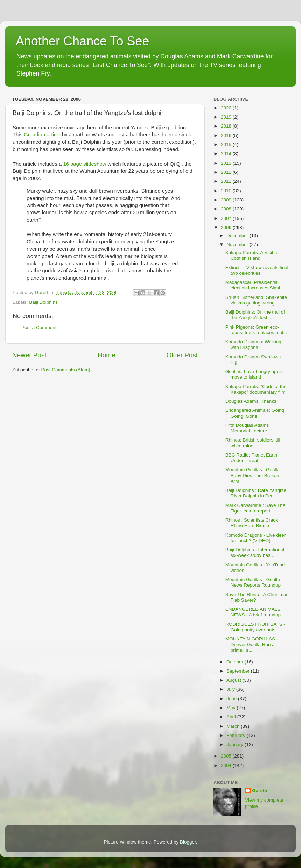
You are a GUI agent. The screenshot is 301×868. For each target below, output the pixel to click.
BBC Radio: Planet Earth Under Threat (251, 458)
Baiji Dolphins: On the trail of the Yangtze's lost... (255, 315)
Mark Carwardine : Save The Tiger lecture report (255, 508)
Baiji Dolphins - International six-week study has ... (255, 553)
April (232, 717)
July (231, 689)
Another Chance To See (83, 41)
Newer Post (29, 355)
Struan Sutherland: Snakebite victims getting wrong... (256, 300)
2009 (227, 200)
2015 (227, 145)
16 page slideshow (85, 164)
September (239, 671)
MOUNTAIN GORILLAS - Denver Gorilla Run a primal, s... (252, 644)
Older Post (182, 355)
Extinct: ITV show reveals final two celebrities (257, 270)
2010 (227, 191)
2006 (227, 227)
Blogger (188, 842)
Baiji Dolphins (43, 302)
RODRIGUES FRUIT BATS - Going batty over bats (255, 627)
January (236, 744)
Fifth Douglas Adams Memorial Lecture (247, 428)
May (232, 708)
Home (106, 355)
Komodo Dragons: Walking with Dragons (253, 345)
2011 (227, 181)
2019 (227, 117)
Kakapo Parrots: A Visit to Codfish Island (252, 255)
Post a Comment (39, 327)
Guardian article (42, 135)
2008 (227, 209)
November (238, 245)
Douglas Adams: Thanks (251, 401)
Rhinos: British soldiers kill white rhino (253, 443)
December (238, 235)
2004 (227, 765)
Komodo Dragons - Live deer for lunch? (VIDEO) (256, 538)
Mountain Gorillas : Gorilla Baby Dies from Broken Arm (253, 475)
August (234, 680)
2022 (227, 108)
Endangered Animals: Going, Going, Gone (255, 413)
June (232, 699)
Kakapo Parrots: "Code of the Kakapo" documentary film (256, 389)
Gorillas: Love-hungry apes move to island (254, 374)
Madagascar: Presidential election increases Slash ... (256, 285)
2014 (227, 154)
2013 (227, 163)
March (234, 726)
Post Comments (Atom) (66, 370)
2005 (227, 756)
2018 (227, 126)
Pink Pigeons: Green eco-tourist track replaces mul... (256, 330)
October (236, 662)
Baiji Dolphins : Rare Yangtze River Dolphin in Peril (256, 493)
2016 (227, 135)
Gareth (260, 791)
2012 (227, 172)
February (237, 735)
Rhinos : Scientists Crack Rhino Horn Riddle (252, 523)
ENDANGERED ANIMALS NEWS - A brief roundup (253, 612)
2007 (227, 218)
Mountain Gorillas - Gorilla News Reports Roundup (253, 582)
